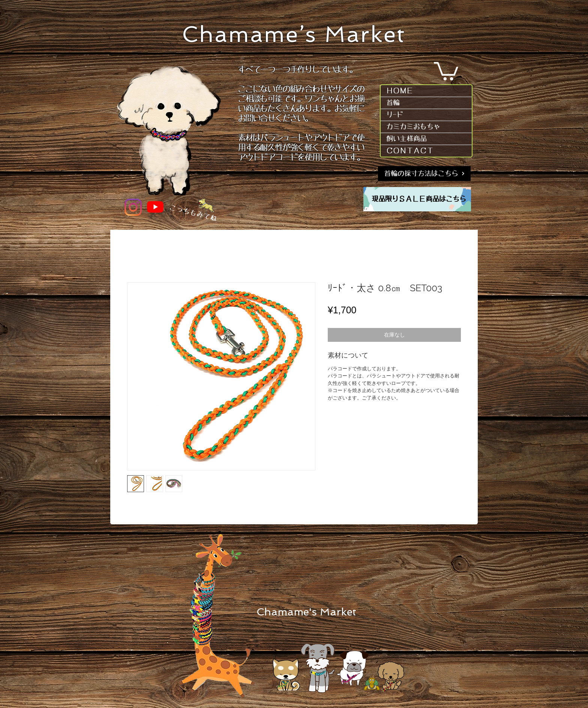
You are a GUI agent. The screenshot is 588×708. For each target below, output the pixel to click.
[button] (446, 70)
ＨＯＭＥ (400, 91)
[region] (417, 199)
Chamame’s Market (294, 34)
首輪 (393, 103)
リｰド (395, 115)
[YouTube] (155, 207)
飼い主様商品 (406, 139)
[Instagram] (133, 207)
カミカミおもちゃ (413, 127)
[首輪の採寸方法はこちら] (424, 174)
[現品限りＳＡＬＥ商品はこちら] (419, 199)
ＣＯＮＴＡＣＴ (410, 151)
